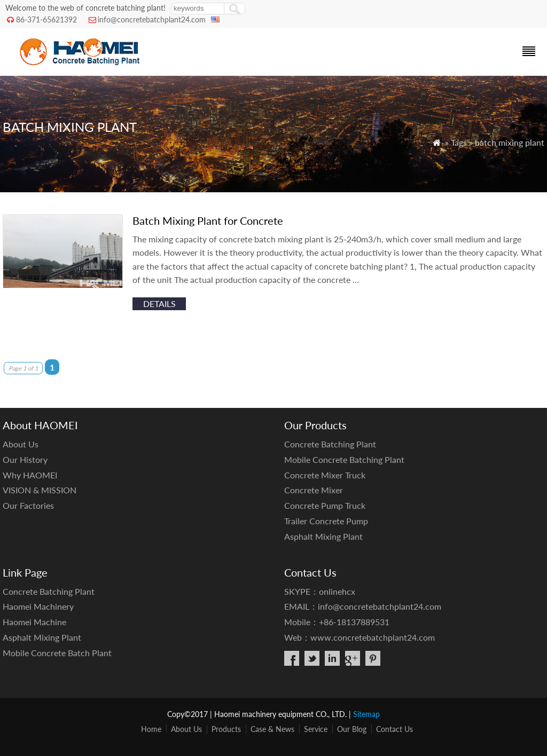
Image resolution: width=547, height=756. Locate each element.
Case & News (272, 729)
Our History (25, 459)
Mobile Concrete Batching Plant (344, 459)
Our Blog (352, 729)
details (159, 304)
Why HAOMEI (30, 475)
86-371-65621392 (46, 19)
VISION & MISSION (40, 490)
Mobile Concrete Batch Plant (57, 653)
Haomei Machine (34, 622)
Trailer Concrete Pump (326, 521)
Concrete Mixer (314, 490)
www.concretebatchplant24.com (373, 637)
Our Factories (28, 505)
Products (226, 729)
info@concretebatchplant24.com (152, 19)
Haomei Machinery (38, 606)
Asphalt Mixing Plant (323, 536)
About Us (21, 444)
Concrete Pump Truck (325, 505)
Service (316, 729)
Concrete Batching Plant (330, 444)
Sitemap (366, 714)
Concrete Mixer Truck (325, 475)
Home (151, 729)
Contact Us (394, 729)
